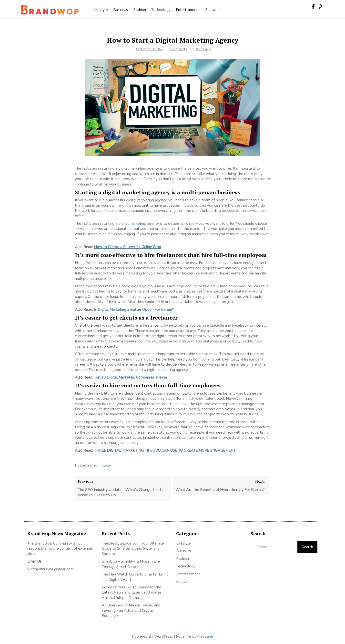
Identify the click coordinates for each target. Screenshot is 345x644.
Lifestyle (101, 10)
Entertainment (188, 10)
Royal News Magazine (194, 636)
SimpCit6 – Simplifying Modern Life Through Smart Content (131, 564)
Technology (161, 10)
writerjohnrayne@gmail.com (51, 569)
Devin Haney (203, 49)
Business (121, 10)
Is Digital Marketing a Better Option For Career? (134, 310)
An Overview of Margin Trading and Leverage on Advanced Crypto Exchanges (131, 610)
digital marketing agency (146, 200)
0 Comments (178, 49)
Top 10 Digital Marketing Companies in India (130, 377)
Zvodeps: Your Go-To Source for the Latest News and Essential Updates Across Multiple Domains (132, 592)
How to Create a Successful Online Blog (127, 247)
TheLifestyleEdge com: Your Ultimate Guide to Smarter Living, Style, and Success (133, 549)
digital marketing (132, 224)
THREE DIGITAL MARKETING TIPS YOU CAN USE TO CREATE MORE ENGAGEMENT (165, 450)
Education (213, 10)
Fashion (140, 10)
